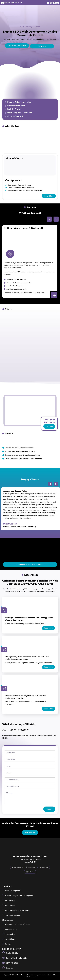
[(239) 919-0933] (2, 3)
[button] (55, 10)
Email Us (20, 3)
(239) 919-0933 (9, 3)
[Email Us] (16, 3)
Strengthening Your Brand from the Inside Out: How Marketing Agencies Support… (27, 658)
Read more (48, 628)
